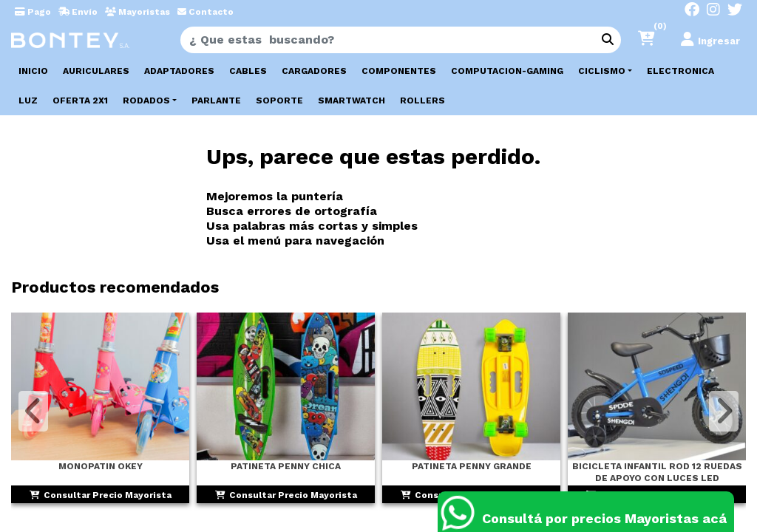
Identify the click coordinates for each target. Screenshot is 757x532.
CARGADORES (314, 71)
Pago (33, 12)
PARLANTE (216, 100)
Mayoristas (138, 12)
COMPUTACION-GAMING (507, 71)
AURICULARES (96, 71)
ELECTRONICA (680, 71)
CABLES (248, 71)
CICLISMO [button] (602, 71)
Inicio (33, 71)
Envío (78, 12)
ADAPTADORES (179, 71)
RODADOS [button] (146, 100)
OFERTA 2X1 (80, 100)
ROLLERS (422, 100)
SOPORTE (279, 100)
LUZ (28, 100)
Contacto (206, 12)
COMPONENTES (399, 71)
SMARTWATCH (352, 100)
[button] (653, 40)
